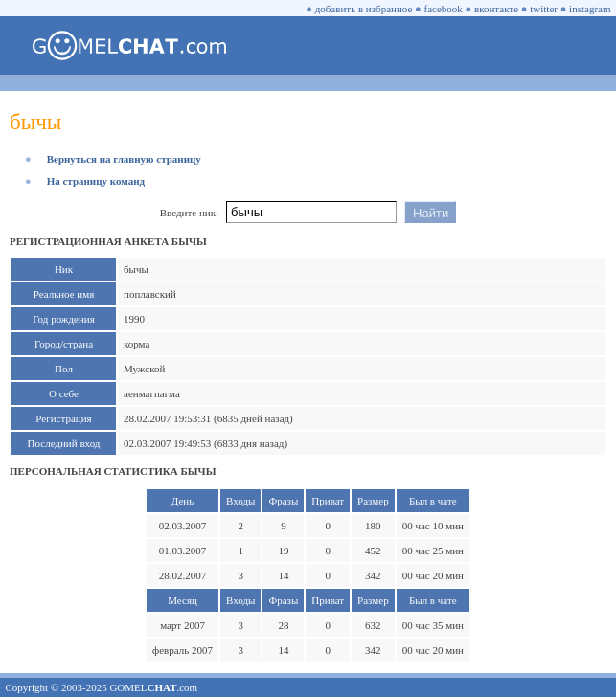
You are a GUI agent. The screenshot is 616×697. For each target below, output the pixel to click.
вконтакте (496, 9)
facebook (444, 9)
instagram (590, 9)
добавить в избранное (364, 9)
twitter (544, 9)
